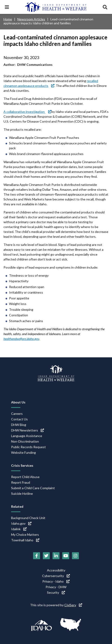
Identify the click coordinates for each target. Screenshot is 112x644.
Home (8, 19)
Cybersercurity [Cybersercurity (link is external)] (56, 576)
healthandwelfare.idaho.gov (21, 339)
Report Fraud (21, 482)
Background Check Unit (28, 518)
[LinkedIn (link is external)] (56, 556)
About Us (18, 402)
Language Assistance (27, 436)
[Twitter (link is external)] (46, 556)
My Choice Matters (25, 535)
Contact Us (19, 419)
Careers (17, 414)
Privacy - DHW (56, 587)
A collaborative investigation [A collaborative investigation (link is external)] (27, 112)
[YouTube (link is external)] (66, 556)
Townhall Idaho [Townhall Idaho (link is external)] (25, 540)
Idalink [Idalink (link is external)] (19, 529)
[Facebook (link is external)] (37, 556)
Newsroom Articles (31, 19)
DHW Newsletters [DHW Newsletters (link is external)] (28, 430)
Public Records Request (28, 447)
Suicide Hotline (22, 493)
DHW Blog (19, 425)
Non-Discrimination (25, 441)
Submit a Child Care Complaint (33, 488)
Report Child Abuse (25, 477)
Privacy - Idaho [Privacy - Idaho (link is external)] (56, 581)
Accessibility (56, 570)
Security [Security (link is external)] (56, 592)
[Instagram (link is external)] (75, 556)
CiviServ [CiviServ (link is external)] (73, 605)
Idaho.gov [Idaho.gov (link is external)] (21, 523)
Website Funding (23, 452)
